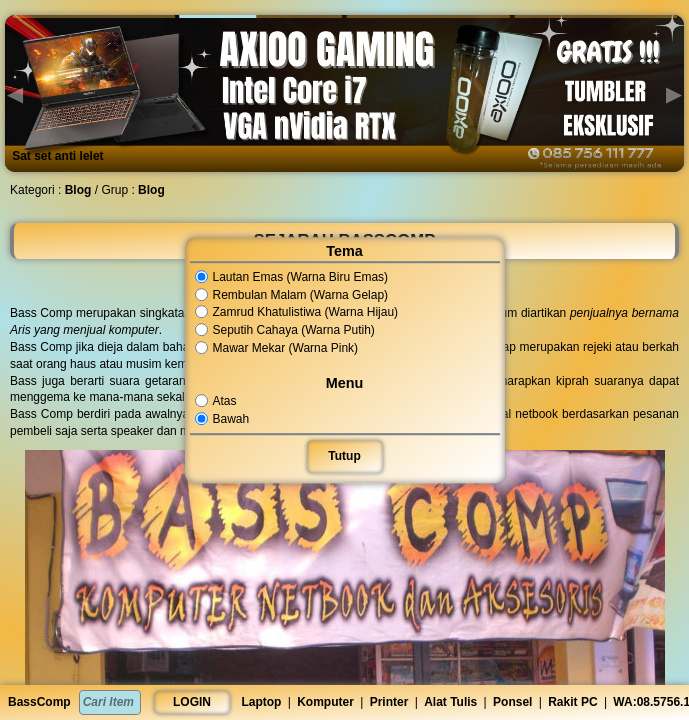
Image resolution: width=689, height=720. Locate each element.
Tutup (344, 456)
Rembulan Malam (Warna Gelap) (292, 295)
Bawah (222, 419)
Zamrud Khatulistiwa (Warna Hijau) (297, 313)
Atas (216, 401)
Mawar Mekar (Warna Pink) (277, 348)
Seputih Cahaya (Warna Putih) (285, 330)
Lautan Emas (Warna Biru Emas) (292, 277)
